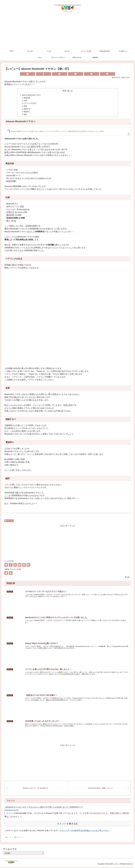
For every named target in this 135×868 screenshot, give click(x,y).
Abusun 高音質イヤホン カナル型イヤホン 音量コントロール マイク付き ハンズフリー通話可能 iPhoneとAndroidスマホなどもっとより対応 (57, 133)
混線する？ (28, 110)
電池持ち (27, 113)
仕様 (26, 101)
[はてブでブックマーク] (59, 74)
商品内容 (27, 98)
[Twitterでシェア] (28, 74)
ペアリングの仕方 (31, 104)
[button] (107, 74)
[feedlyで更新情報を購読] (6, 574)
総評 (26, 115)
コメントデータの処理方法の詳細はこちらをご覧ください (84, 832)
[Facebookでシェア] (44, 74)
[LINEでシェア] (92, 74)
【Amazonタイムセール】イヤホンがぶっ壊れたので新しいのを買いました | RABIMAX (41, 808)
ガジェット (9, 522)
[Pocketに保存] (76, 74)
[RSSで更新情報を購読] (11, 574)
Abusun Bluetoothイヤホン (32, 95)
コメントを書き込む (68, 825)
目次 (64, 91)
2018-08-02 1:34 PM (11, 811)
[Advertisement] (67, 32)
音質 (26, 107)
